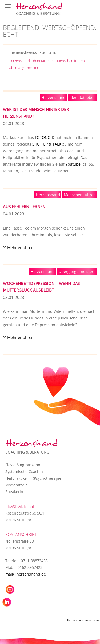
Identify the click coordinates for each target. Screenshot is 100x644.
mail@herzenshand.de (26, 574)
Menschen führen (71, 61)
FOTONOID (45, 137)
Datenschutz (75, 620)
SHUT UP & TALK (47, 144)
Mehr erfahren (20, 247)
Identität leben (43, 61)
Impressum (92, 620)
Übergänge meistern (25, 68)
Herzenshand (19, 61)
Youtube (73, 164)
